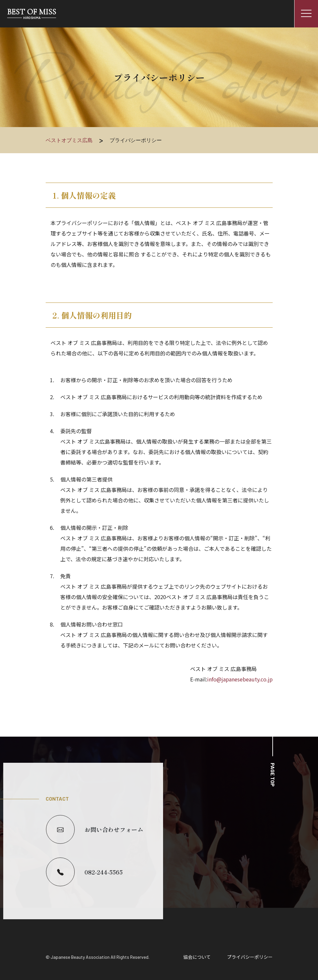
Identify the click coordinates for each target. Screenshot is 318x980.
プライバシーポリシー (250, 957)
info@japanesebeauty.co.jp (240, 679)
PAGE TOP (273, 775)
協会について (197, 957)
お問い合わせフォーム (95, 829)
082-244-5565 (84, 872)
